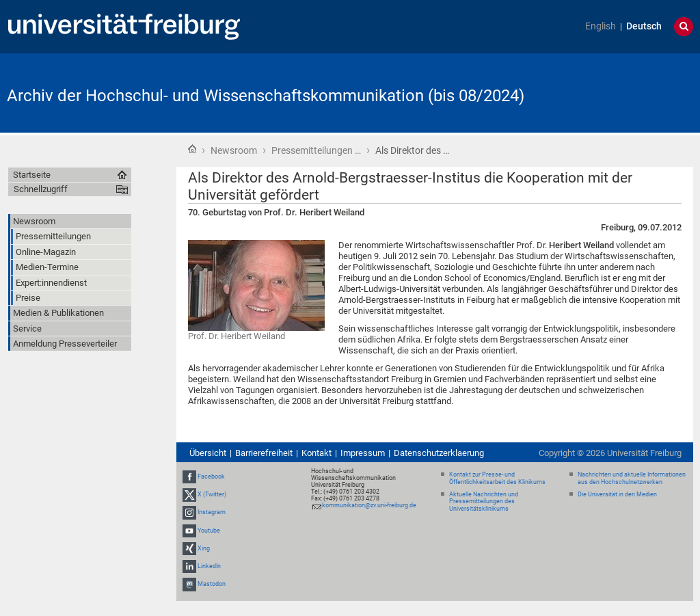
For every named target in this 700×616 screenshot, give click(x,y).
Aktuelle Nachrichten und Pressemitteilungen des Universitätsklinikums (484, 502)
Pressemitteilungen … (316, 150)
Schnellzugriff (41, 189)
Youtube (209, 531)
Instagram (212, 512)
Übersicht (208, 453)
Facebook (211, 477)
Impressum (363, 453)
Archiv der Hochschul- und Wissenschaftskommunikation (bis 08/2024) (266, 96)
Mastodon (212, 584)
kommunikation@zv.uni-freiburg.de (369, 505)
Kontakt (317, 453)
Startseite (192, 149)
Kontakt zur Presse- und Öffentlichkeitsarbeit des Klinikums (497, 478)
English (601, 26)
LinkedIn (209, 566)
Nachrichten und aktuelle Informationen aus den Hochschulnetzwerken (632, 478)
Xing (204, 548)
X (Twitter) (212, 494)
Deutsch (644, 26)
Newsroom (234, 150)
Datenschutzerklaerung (439, 453)
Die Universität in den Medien (617, 494)
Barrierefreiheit (264, 453)
